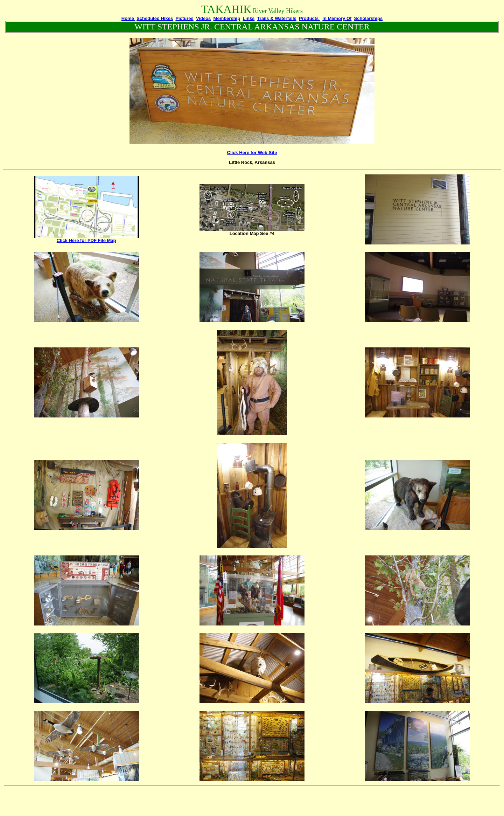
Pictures (184, 18)
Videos (203, 18)
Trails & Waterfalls (277, 18)
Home (128, 18)
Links (248, 18)
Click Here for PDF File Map (86, 240)
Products (309, 18)
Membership (227, 18)
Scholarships (369, 18)
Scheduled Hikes (155, 18)
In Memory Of (337, 18)
